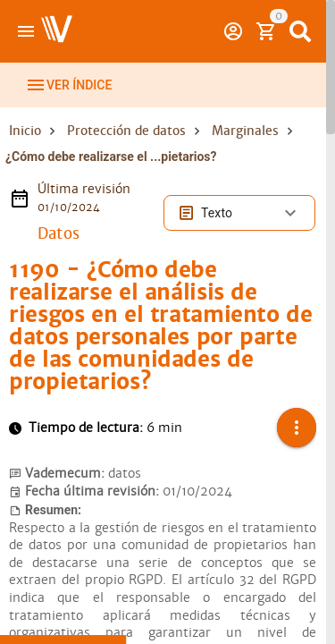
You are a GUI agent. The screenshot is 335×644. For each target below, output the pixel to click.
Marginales (245, 131)
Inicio (25, 131)
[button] (297, 428)
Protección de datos (126, 131)
